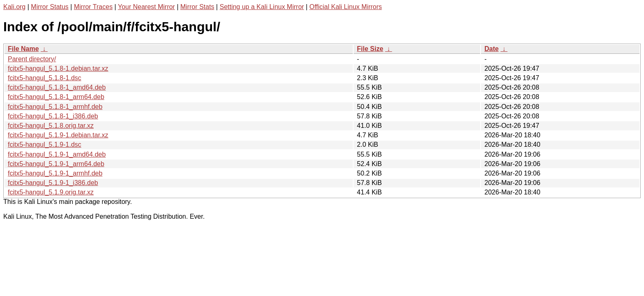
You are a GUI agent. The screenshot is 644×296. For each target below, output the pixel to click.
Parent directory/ (32, 59)
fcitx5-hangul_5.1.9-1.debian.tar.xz (58, 135)
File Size (370, 49)
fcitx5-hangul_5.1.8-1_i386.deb (53, 116)
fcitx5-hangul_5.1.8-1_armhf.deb (55, 107)
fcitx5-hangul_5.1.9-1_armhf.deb (55, 173)
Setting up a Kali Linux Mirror (262, 7)
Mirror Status (50, 7)
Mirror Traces (93, 7)
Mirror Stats (197, 7)
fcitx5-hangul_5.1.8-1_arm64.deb (56, 97)
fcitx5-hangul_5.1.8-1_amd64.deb (57, 87)
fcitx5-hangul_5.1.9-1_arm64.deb (56, 164)
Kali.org (14, 7)
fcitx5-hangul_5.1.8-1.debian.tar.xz (58, 68)
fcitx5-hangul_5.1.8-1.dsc (45, 78)
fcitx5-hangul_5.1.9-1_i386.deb (53, 183)
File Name (23, 49)
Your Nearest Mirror (146, 7)
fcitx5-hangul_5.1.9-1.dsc (45, 145)
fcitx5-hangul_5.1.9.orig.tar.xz (51, 192)
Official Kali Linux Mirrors (346, 7)
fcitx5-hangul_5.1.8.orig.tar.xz (51, 126)
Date (491, 49)
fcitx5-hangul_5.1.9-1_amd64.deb (57, 154)
